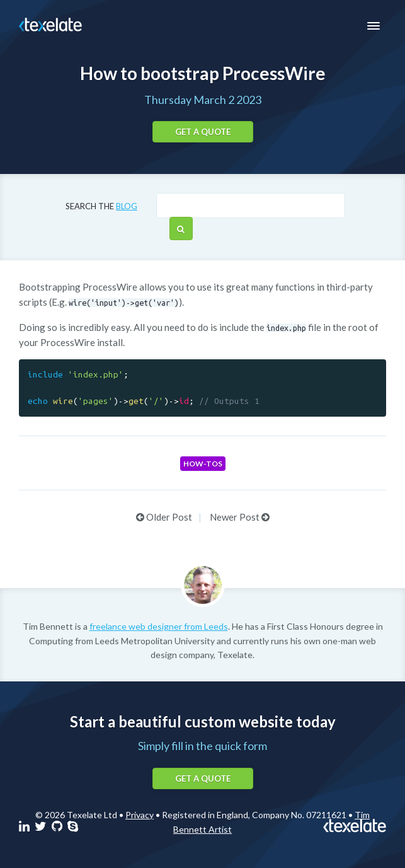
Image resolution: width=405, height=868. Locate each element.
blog (127, 206)
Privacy (140, 815)
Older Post (164, 517)
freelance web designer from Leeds (159, 626)
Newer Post (240, 517)
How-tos (203, 464)
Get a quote (203, 132)
